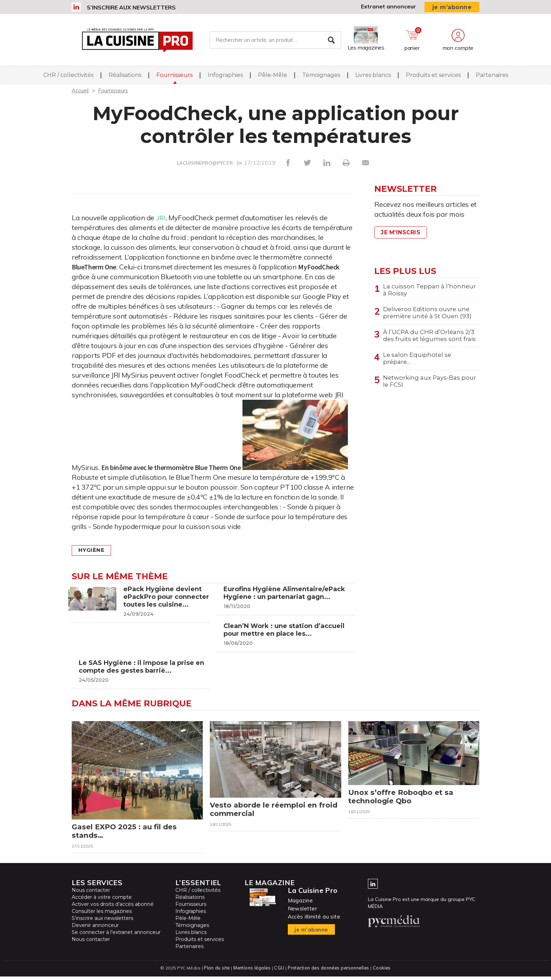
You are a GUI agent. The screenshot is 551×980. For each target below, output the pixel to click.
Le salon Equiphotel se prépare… (419, 371)
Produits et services (433, 77)
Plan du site (215, 971)
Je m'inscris (402, 232)
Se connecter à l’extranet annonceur (116, 936)
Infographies (225, 77)
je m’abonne (452, 7)
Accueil (81, 90)
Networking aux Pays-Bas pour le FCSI (424, 395)
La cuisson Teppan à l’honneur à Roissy (415, 290)
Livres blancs (373, 77)
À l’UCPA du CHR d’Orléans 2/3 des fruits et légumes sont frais (430, 343)
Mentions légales (251, 971)
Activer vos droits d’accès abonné (113, 908)
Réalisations (125, 77)
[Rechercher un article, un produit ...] (275, 41)
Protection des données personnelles (329, 971)
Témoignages (321, 77)
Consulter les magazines (102, 915)
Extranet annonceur (388, 6)
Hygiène (93, 550)
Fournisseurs (174, 77)
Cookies (384, 971)
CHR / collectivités (68, 77)
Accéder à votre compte (102, 901)
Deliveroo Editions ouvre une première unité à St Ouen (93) (430, 315)
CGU (278, 971)
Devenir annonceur (95, 929)
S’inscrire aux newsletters (131, 7)
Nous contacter (91, 894)
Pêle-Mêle (273, 77)
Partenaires (492, 77)
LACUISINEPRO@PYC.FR (205, 163)
